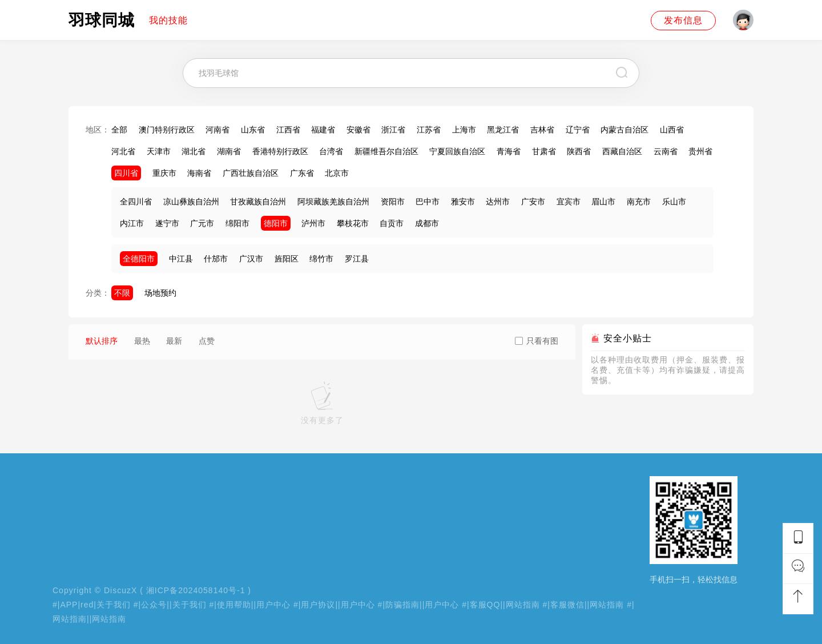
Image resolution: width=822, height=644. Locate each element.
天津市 (159, 151)
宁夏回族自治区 (457, 151)
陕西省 (579, 151)
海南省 (199, 173)
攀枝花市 (353, 223)
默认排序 (102, 341)
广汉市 (251, 259)
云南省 (666, 151)
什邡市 (216, 259)
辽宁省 (578, 130)
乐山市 (674, 202)
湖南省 (229, 151)
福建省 (323, 130)
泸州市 (313, 223)
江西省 (288, 130)
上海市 (464, 130)
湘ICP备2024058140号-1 (196, 590)
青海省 (509, 151)
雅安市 (463, 202)
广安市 (533, 202)
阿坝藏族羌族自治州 (333, 202)
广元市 (202, 223)
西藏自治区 (622, 151)
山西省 (672, 130)
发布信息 (683, 20)
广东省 (302, 173)
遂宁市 (167, 223)
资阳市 (393, 202)
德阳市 (276, 223)
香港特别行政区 (280, 151)
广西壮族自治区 (251, 173)
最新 (174, 341)
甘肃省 (544, 151)
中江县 (181, 259)
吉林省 (542, 130)
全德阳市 (139, 259)
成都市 (427, 223)
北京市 (337, 173)
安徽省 (358, 130)
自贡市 (392, 223)
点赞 (207, 341)
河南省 (217, 130)
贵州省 (700, 151)
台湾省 (331, 151)
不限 (122, 293)
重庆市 (164, 173)
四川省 (126, 173)
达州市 (498, 202)
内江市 (132, 223)
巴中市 (428, 202)
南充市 (639, 202)
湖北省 (194, 151)
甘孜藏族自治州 (258, 202)
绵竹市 (321, 259)
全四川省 (136, 202)
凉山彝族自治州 (191, 202)
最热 (142, 341)
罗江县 (357, 259)
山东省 (253, 130)
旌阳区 (287, 259)
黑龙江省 (503, 130)
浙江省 (393, 130)
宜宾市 (569, 202)
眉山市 (603, 202)
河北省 (123, 151)
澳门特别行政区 (167, 130)
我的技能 (168, 20)
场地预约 (160, 293)
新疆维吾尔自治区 (386, 151)
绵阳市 (237, 223)
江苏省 (429, 130)
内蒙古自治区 (624, 130)
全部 (119, 130)
